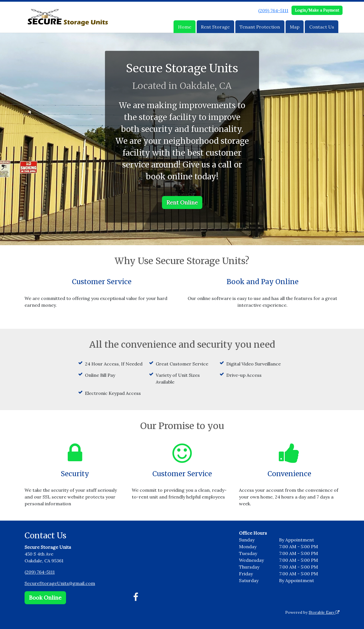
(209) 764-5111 (273, 10)
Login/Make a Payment (317, 10)
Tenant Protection (260, 27)
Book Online (45, 598)
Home (185, 27)
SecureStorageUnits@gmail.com (60, 583)
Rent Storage (215, 27)
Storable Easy (324, 612)
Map (295, 27)
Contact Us (322, 27)
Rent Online (182, 202)
